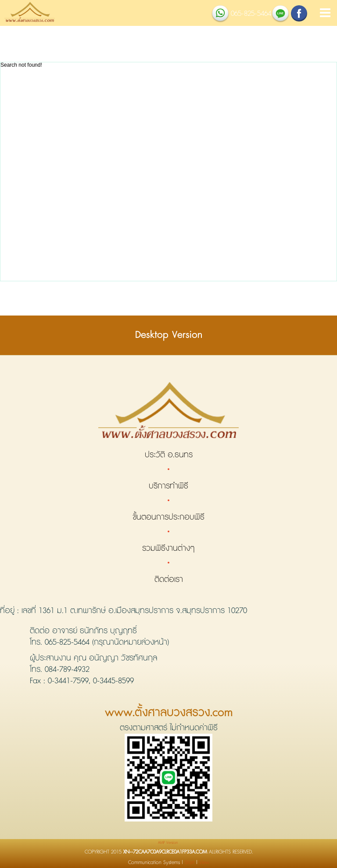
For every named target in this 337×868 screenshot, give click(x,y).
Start (190, 863)
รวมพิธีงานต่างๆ (168, 549)
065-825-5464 (67, 642)
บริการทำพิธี (168, 486)
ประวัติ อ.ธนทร (169, 455)
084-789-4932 (67, 670)
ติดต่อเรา (169, 580)
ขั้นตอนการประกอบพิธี (168, 517)
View (204, 863)
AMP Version (168, 843)
